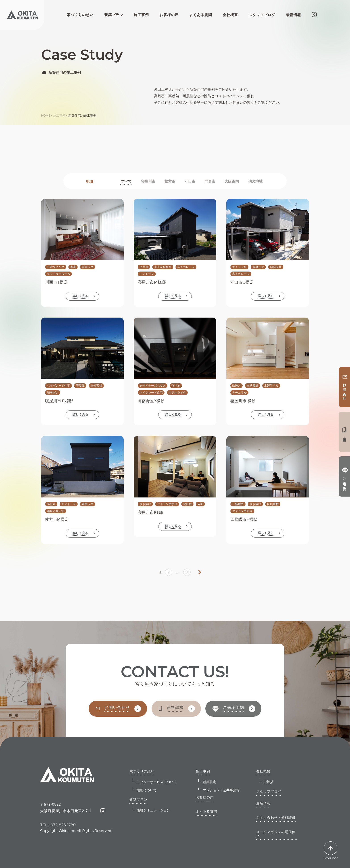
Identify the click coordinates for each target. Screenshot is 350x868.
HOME (46, 116)
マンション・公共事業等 (219, 790)
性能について (144, 790)
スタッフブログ (262, 15)
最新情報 (294, 15)
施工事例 (59, 116)
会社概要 (263, 771)
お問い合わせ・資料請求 (276, 818)
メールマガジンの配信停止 (276, 834)
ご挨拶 (266, 782)
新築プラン (138, 800)
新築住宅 (207, 782)
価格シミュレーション (151, 810)
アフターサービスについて (154, 782)
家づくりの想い (142, 771)
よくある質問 (201, 15)
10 (187, 572)
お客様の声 (169, 15)
